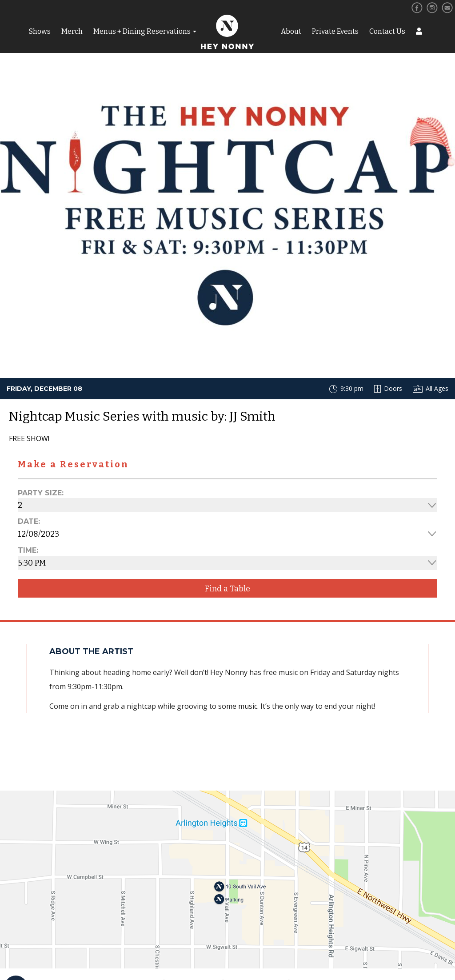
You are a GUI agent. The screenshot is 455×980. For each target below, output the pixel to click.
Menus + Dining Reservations (142, 31)
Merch (72, 31)
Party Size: (41, 493)
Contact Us (387, 31)
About (291, 31)
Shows (40, 31)
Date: (29, 521)
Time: (28, 550)
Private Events (335, 31)
